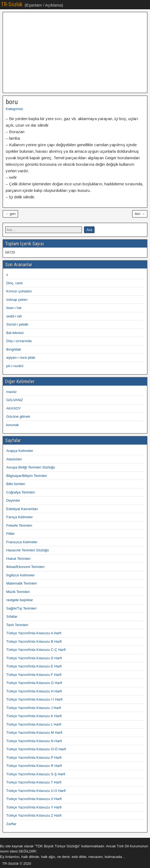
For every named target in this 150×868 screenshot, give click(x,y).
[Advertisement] (75, 52)
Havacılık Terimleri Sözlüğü (28, 550)
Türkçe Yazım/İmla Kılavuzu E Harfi (34, 666)
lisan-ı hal (14, 308)
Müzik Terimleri (18, 592)
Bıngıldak (14, 349)
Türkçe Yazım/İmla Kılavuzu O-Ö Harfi (36, 749)
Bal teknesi (15, 333)
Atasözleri (14, 459)
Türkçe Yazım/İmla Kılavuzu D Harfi (34, 658)
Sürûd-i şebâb (17, 324)
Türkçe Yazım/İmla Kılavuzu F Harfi (34, 675)
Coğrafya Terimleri (21, 492)
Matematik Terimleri (21, 583)
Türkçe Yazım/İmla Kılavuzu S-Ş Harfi (36, 774)
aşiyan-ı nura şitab (21, 357)
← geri (10, 214)
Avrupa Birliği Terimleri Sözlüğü (31, 467)
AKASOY (13, 408)
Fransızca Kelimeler (22, 542)
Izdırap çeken (17, 300)
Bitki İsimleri (16, 484)
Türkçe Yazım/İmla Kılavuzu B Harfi (34, 641)
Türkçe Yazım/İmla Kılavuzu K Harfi (34, 716)
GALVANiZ (15, 400)
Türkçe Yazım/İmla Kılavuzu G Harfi (34, 683)
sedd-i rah (14, 316)
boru (12, 102)
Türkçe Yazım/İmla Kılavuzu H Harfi (34, 691)
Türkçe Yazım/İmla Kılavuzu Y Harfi (34, 807)
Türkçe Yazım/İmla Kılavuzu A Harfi (34, 633)
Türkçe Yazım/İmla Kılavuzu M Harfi (34, 733)
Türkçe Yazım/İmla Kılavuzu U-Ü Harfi (36, 791)
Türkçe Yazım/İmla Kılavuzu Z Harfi (34, 815)
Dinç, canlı (15, 283)
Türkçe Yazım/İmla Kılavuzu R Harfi (34, 766)
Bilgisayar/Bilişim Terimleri (27, 476)
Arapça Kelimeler (20, 451)
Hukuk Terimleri (18, 559)
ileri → (140, 214)
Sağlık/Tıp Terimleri (21, 608)
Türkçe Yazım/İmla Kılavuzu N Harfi (34, 741)
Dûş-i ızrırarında (19, 341)
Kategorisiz (14, 109)
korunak (12, 425)
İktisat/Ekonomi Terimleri (25, 567)
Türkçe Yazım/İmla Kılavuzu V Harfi (34, 799)
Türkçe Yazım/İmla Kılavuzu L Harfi (34, 724)
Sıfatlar (12, 616)
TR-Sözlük (12, 4)
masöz (11, 392)
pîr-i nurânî (15, 366)
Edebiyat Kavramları (22, 509)
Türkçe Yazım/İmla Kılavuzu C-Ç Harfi (36, 650)
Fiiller (10, 534)
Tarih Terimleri (17, 625)
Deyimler (13, 500)
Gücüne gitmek (18, 416)
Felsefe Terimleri (19, 525)
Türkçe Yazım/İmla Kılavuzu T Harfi (34, 782)
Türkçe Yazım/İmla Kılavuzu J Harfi (34, 708)
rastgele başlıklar (20, 600)
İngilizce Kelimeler (21, 575)
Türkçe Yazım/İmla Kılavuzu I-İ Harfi (34, 699)
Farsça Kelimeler (20, 517)
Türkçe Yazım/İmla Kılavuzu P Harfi (34, 758)
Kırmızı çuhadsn (19, 291)
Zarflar (11, 824)
